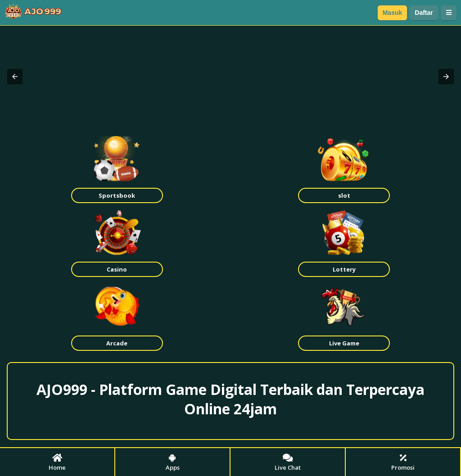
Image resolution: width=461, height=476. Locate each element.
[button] (15, 77)
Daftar (424, 13)
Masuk (393, 13)
